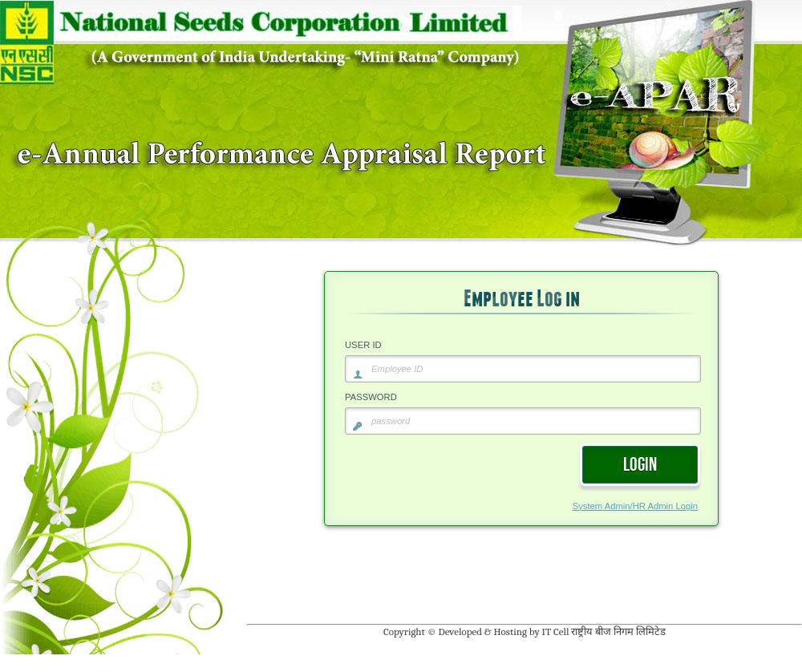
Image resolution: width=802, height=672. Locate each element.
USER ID (363, 345)
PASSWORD (371, 397)
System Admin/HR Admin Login (635, 506)
